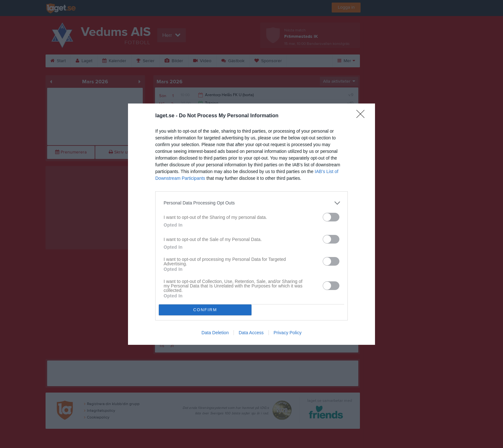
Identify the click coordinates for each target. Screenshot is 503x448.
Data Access (251, 333)
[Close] (362, 116)
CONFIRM (205, 310)
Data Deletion (215, 333)
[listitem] (251, 203)
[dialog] (251, 224)
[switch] (331, 217)
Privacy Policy (288, 333)
